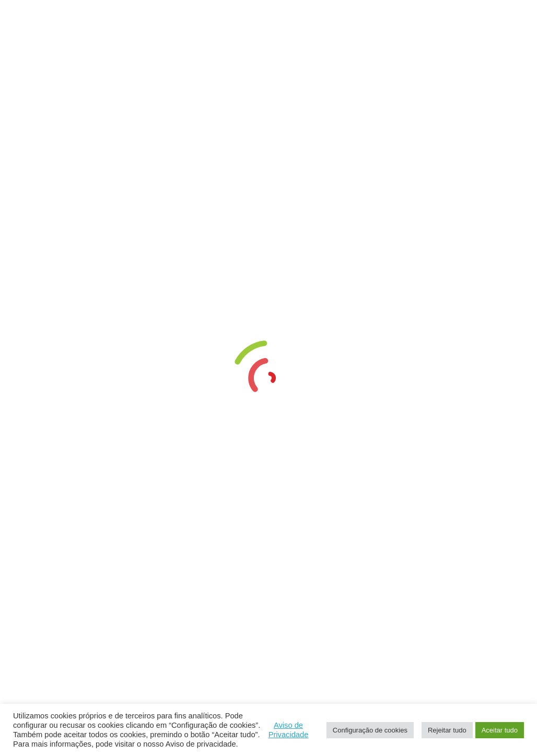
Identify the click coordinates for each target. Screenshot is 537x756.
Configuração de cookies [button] (370, 730)
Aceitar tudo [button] (500, 730)
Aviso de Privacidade (289, 730)
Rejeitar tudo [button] (447, 730)
